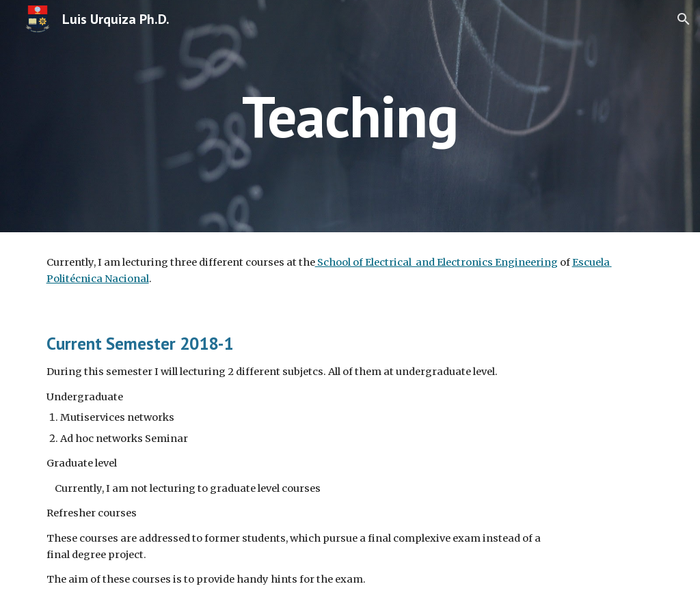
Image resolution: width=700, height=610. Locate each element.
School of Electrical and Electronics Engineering (436, 262)
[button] (684, 19)
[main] (350, 116)
